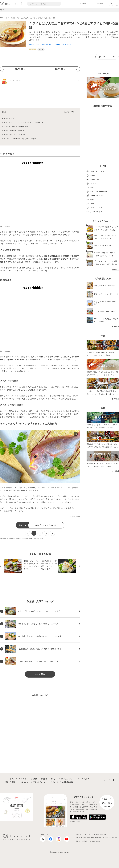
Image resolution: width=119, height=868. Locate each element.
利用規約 (85, 841)
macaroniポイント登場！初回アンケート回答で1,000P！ (51, 45)
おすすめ (100, 4)
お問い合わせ (104, 834)
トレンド (92, 4)
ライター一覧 (86, 834)
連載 (14, 782)
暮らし (53, 779)
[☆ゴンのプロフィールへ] (40, 81)
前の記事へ (20, 69)
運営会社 (79, 841)
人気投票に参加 (67, 782)
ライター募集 (95, 834)
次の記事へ (60, 69)
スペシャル (55, 782)
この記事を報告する (75, 517)
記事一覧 (79, 834)
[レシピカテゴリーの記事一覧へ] (33, 49)
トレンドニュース (11, 779)
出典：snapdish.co (5, 226)
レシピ (24, 779)
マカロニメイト (24, 782)
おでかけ (44, 779)
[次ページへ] (52, 533)
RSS (93, 838)
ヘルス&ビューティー (66, 779)
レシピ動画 (83, 4)
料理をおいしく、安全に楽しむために (106, 838)
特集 (7, 782)
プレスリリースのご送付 (83, 838)
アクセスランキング (40, 782)
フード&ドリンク (83, 779)
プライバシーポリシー (95, 841)
